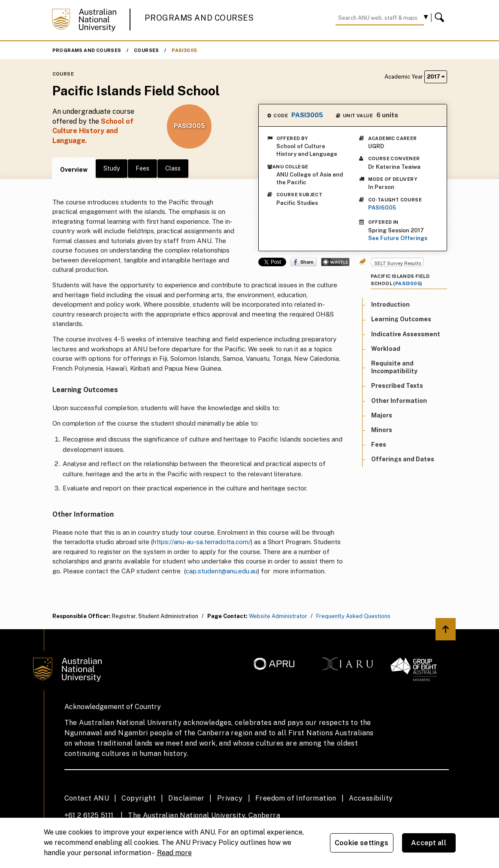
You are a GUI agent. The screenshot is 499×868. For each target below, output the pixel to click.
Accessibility (371, 798)
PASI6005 (382, 208)
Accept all (429, 843)
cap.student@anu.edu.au (222, 571)
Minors (382, 430)
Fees (142, 168)
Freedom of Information (296, 798)
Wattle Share (335, 262)
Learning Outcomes (401, 319)
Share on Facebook (304, 262)
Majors (382, 415)
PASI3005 (184, 50)
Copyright (139, 798)
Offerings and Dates (403, 459)
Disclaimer (186, 798)
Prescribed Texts (397, 386)
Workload (386, 349)
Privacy (230, 798)
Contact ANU (87, 798)
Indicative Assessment (406, 334)
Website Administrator (278, 616)
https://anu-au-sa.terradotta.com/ (202, 542)
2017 (436, 77)
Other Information (399, 401)
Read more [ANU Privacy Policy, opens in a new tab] (174, 853)
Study (112, 168)
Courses (147, 50)
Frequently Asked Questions (353, 616)
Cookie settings (361, 843)
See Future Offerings (398, 238)
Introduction (390, 305)
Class (173, 168)
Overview (74, 170)
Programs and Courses (199, 18)
